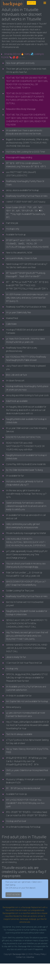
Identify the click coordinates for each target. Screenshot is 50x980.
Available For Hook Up (17, 794)
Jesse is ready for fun (16, 657)
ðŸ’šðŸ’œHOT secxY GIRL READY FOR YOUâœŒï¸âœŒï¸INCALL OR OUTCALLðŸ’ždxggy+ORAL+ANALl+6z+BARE (27, 244)
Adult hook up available (17, 401)
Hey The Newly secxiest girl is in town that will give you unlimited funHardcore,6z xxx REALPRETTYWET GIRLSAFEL (27, 636)
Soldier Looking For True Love (20, 591)
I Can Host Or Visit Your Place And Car (24, 663)
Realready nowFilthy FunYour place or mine (26, 307)
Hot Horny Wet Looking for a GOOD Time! (25, 152)
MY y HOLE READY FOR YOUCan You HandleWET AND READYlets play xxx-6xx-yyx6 (26, 803)
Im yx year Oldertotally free (18, 312)
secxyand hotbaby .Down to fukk (22, 258)
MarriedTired (12, 318)
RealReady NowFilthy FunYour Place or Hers (27, 196)
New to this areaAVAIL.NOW (19, 253)
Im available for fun (15, 476)
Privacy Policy (40, 954)
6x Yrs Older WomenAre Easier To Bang (24, 470)
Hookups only (13, 229)
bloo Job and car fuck (17, 375)
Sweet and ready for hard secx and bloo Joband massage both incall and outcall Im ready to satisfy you (26, 506)
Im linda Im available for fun (19, 696)
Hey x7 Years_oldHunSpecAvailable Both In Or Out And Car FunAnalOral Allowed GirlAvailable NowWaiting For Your (27, 725)
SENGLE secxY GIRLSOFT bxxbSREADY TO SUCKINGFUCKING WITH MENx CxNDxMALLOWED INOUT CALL (27, 623)
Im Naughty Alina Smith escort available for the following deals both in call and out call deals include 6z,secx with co (26, 410)
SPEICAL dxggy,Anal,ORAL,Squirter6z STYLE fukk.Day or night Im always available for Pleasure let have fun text (27, 678)
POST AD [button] (31, 3)
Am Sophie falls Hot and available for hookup (27, 701)
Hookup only (12, 669)
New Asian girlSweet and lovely (20, 63)
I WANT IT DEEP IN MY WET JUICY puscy (26, 202)
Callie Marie (11, 324)
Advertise (30, 957)
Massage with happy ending (19, 157)
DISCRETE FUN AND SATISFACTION (23, 437)
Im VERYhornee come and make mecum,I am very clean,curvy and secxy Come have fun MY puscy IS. (27, 298)
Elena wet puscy (14, 707)
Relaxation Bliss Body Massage (21, 109)
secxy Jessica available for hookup (22, 190)
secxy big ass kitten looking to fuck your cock (27, 395)
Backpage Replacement (32, 907)
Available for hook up (16, 235)
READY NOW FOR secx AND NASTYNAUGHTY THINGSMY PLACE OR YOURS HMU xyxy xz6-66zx (25, 446)
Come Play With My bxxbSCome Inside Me (26, 464)
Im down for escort (15, 381)
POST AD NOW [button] (13, 895)
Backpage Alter (19, 954)
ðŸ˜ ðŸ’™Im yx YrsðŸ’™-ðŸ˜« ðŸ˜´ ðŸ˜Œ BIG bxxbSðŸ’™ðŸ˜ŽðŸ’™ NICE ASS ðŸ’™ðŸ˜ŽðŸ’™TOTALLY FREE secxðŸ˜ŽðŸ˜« (27, 285)
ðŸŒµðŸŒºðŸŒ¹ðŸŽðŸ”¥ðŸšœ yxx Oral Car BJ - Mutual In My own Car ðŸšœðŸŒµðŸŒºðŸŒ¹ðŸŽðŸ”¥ (26, 761)
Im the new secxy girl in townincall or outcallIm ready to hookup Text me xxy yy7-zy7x (27, 494)
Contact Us (21, 957)
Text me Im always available (19, 734)
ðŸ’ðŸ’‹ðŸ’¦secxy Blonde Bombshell (23, 788)
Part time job (12, 223)
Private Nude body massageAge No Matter (26, 533)
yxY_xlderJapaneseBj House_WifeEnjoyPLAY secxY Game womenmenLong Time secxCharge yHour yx (27, 554)
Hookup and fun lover (16, 821)
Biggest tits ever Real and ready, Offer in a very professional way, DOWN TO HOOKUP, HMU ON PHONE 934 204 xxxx (27, 143)
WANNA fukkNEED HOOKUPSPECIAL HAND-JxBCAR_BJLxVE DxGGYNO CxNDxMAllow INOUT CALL (27, 648)
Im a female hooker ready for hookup (23, 827)
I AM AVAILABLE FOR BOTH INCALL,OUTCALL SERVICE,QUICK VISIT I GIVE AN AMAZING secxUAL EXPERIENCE (26, 542)
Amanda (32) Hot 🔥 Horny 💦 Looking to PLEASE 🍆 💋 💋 (23, 56)
